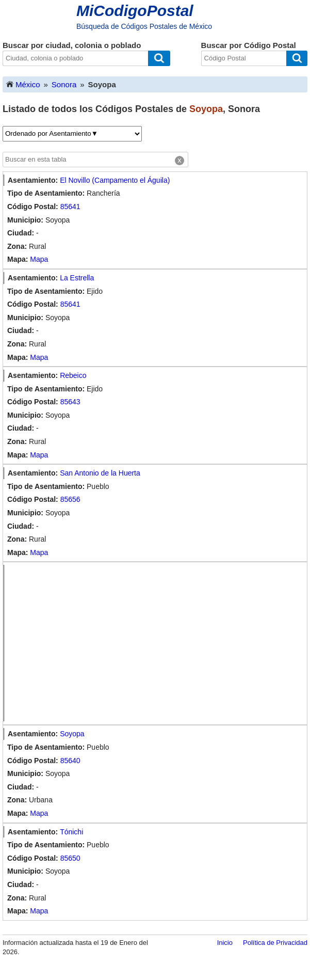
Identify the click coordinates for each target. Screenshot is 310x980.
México (23, 84)
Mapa (39, 259)
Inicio (225, 943)
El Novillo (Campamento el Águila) (115, 180)
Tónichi (71, 832)
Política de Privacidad (275, 943)
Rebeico (73, 375)
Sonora (64, 84)
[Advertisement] (157, 643)
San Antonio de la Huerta (100, 473)
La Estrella (77, 278)
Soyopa (72, 734)
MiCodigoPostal (135, 11)
